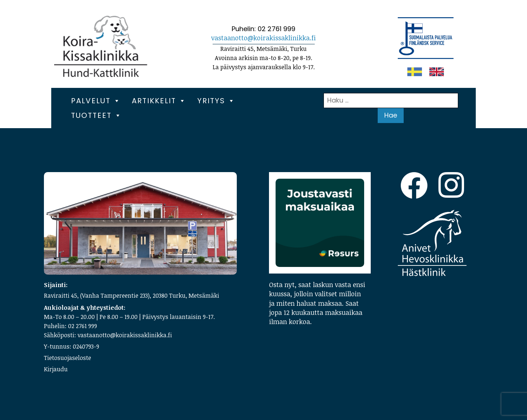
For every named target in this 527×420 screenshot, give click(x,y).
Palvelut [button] (96, 101)
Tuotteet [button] (96, 115)
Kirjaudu (56, 369)
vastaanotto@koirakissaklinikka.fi (263, 38)
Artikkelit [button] (159, 101)
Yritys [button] (216, 101)
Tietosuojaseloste (68, 358)
